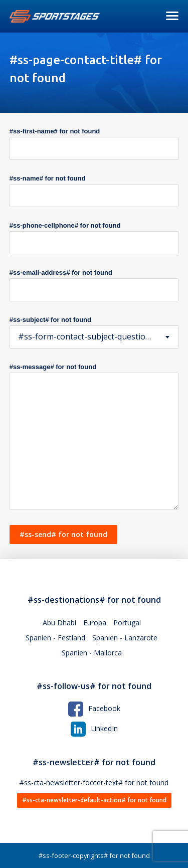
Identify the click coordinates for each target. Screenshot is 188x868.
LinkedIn (94, 728)
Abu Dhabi (59, 623)
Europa (95, 623)
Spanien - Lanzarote (125, 638)
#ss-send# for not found (63, 534)
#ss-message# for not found (53, 367)
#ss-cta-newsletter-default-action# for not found (94, 800)
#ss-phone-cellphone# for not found (65, 225)
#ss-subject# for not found (50, 320)
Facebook (94, 708)
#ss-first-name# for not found (55, 131)
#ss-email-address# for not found (61, 273)
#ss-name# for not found (48, 178)
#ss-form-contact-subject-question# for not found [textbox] (94, 336)
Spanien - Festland (55, 638)
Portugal (127, 623)
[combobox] (94, 337)
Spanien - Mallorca (92, 653)
